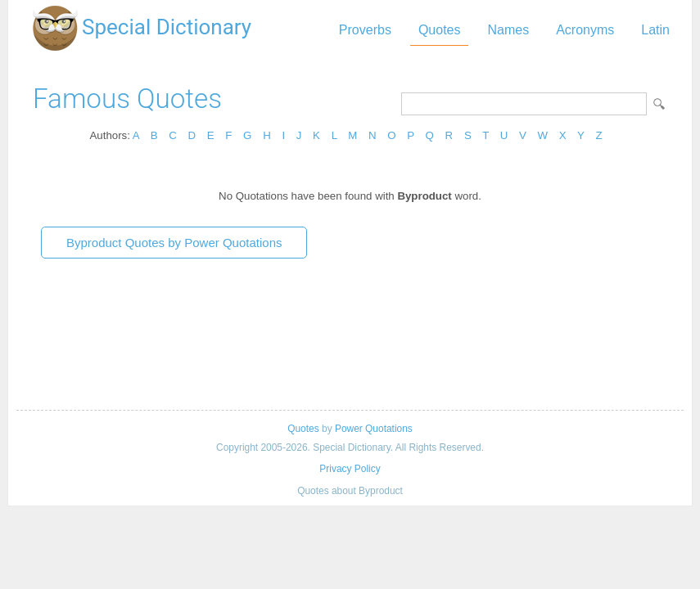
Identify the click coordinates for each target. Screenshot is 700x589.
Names (508, 30)
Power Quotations (374, 429)
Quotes (440, 30)
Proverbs (365, 30)
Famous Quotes (127, 99)
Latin (655, 30)
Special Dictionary (167, 27)
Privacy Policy (350, 469)
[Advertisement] (350, 340)
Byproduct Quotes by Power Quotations (174, 243)
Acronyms (585, 30)
